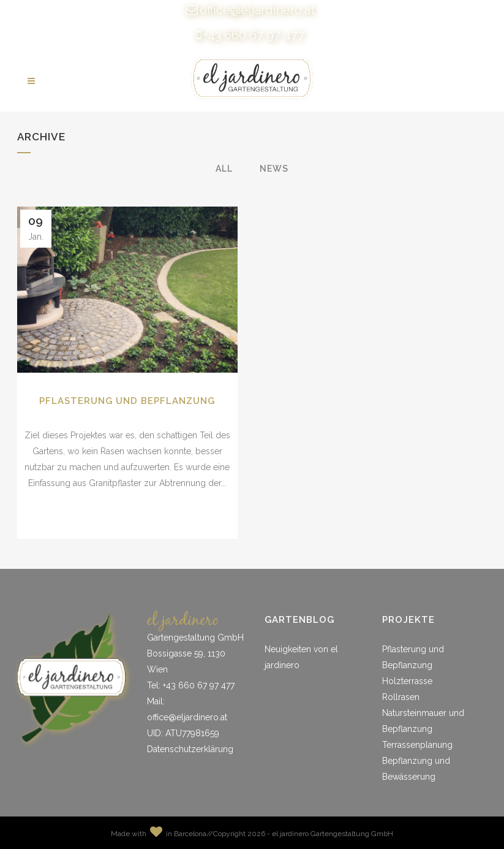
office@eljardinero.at (257, 10)
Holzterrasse (407, 681)
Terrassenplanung (417, 745)
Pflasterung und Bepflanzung (127, 401)
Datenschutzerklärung (190, 749)
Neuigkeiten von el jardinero (301, 657)
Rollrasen (401, 697)
